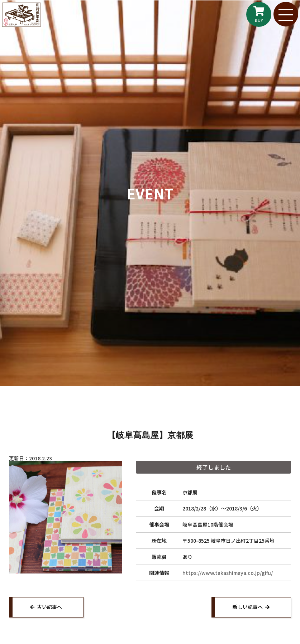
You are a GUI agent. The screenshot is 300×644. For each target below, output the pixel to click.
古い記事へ (50, 607)
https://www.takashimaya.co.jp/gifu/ (228, 573)
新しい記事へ (247, 607)
